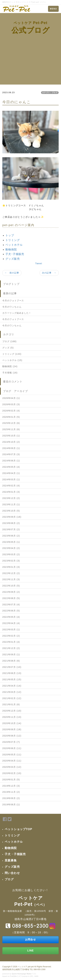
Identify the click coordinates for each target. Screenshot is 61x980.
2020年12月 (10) (12, 711)
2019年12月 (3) (11, 786)
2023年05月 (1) (11, 542)
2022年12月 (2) (11, 573)
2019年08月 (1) (11, 805)
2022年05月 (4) (11, 617)
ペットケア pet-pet (26, 967)
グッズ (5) (8, 348)
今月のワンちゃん (12, 307)
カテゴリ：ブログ (50, 93)
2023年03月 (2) (11, 554)
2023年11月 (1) (11, 504)
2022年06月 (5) (11, 611)
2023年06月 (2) (11, 536)
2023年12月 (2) (11, 498)
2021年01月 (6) (11, 704)
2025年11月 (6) (11, 429)
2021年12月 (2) (11, 648)
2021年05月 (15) (12, 679)
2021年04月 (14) (12, 686)
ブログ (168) (9, 341)
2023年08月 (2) (11, 523)
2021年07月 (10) (12, 667)
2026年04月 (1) (11, 398)
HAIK (37, 976)
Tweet (39, 263)
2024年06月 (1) (11, 461)
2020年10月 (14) (12, 723)
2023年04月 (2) (11, 548)
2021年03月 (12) (12, 692)
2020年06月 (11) (12, 748)
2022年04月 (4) (11, 623)
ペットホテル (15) (12, 360)
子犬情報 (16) (10, 373)
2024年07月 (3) (11, 454)
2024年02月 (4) (11, 486)
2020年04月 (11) (12, 761)
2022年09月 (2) (11, 592)
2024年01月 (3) (11, 492)
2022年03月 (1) (11, 630)
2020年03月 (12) (12, 767)
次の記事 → (49, 273)
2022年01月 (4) (11, 642)
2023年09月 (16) (12, 517)
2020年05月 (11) (12, 755)
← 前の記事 (12, 273)
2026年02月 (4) (11, 411)
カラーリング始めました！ (17, 313)
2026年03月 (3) (11, 404)
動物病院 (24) (10, 366)
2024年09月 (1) (11, 448)
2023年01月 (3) (11, 567)
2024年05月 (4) (11, 467)
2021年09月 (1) (11, 654)
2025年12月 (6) (11, 423)
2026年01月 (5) (11, 417)
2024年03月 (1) (11, 479)
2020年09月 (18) (12, 729)
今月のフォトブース (13, 301)
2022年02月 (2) (11, 636)
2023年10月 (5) (11, 511)
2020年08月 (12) (12, 736)
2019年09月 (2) (11, 798)
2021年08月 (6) (11, 661)
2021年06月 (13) (12, 673)
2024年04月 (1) (11, 473)
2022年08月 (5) (11, 598)
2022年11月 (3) (11, 579)
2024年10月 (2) (11, 442)
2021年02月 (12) (12, 698)
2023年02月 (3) (11, 561)
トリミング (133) (12, 354)
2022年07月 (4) (11, 605)
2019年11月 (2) (11, 792)
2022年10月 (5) (11, 586)
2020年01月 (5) (11, 780)
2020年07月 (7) (11, 742)
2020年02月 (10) (12, 773)
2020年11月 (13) (12, 717)
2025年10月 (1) (11, 436)
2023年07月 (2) (11, 529)
